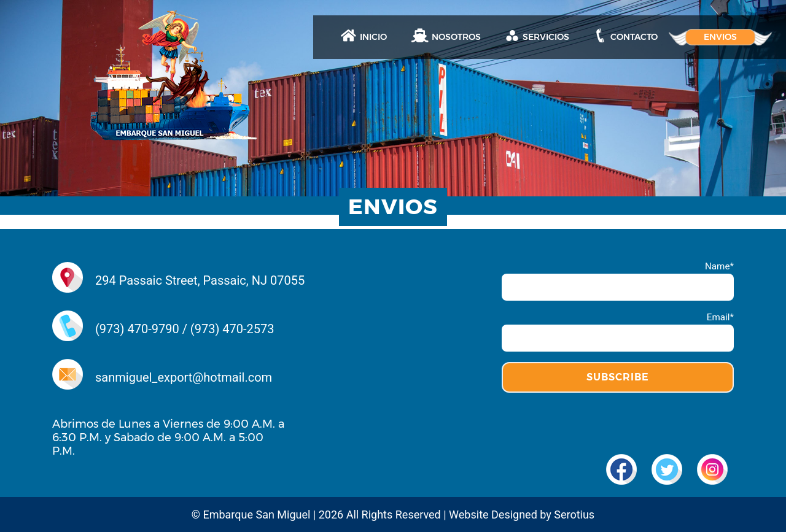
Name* (618, 281)
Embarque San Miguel (256, 515)
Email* (618, 332)
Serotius (574, 515)
